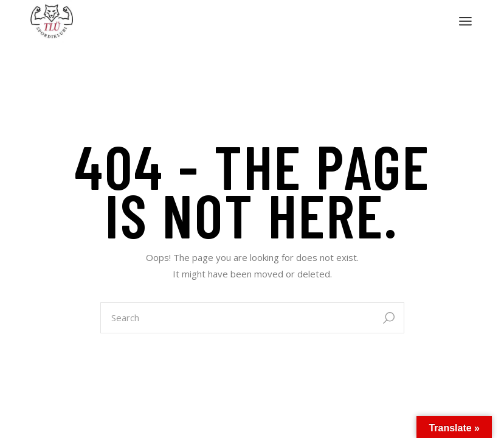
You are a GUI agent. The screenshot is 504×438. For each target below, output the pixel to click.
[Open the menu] (465, 21)
